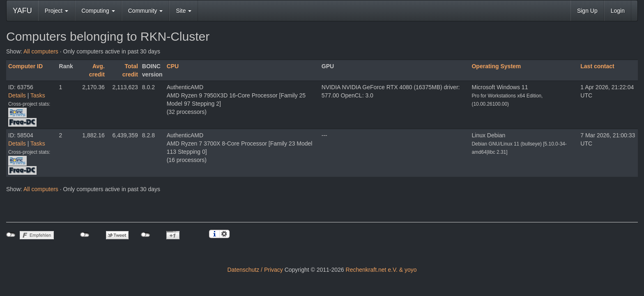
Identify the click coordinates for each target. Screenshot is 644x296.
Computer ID (25, 66)
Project (56, 11)
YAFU (22, 11)
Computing (98, 11)
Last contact (597, 66)
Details (17, 95)
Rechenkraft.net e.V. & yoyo (381, 270)
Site (184, 11)
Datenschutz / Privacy (255, 270)
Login (618, 11)
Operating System (496, 66)
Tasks (38, 95)
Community (146, 11)
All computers (41, 51)
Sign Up (587, 11)
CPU (173, 66)
